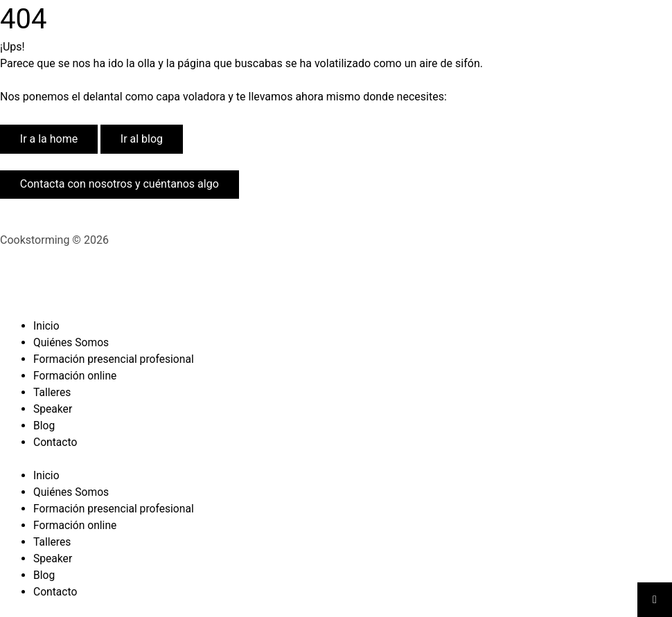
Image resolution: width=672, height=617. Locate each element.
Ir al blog (142, 139)
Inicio (46, 326)
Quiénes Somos (72, 342)
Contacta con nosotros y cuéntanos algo (120, 184)
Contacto (56, 442)
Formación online (76, 376)
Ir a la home (49, 139)
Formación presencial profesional (115, 359)
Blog (44, 426)
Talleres (53, 392)
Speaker (53, 409)
